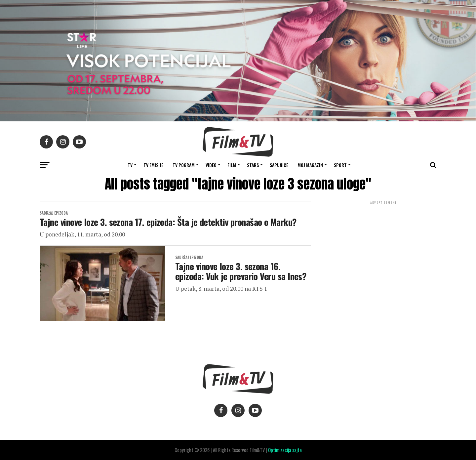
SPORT (340, 165)
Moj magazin (310, 165)
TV (130, 165)
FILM (232, 165)
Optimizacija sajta (285, 450)
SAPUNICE (279, 165)
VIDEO (211, 165)
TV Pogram (184, 165)
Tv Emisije (153, 165)
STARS (253, 165)
